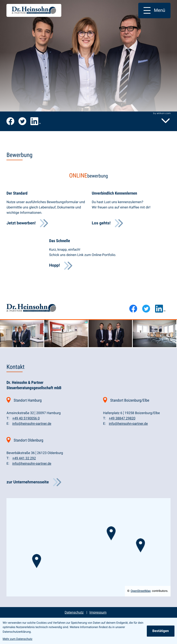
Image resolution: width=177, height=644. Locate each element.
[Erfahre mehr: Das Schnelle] (61, 266)
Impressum (98, 612)
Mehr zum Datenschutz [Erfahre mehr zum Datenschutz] (18, 639)
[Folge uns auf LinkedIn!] (35, 121)
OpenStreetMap (141, 591)
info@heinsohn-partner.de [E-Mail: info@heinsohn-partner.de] (32, 424)
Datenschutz (74, 612)
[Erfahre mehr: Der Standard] (27, 223)
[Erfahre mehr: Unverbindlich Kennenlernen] (108, 223)
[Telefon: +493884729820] (122, 418)
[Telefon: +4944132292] (24, 458)
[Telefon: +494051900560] (26, 418)
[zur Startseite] (34, 10)
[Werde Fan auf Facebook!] (10, 121)
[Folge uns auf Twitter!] (22, 121)
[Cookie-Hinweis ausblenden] (161, 631)
